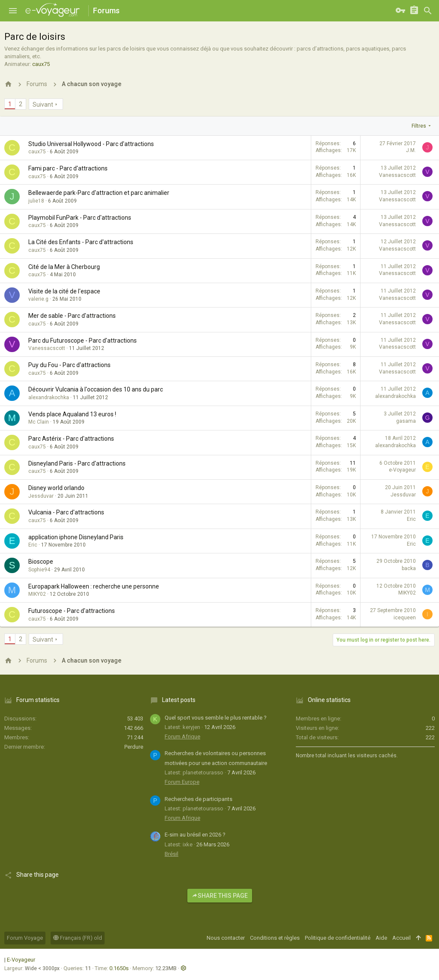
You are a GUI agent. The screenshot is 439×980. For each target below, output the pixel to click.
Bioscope (41, 562)
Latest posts (179, 700)
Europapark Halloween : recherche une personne (94, 586)
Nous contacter (226, 938)
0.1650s (119, 968)
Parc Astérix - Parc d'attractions (71, 439)
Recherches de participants (198, 799)
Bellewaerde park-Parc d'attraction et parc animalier (99, 193)
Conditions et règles (275, 938)
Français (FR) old (78, 938)
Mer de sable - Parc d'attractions (72, 316)
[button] (13, 11)
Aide (381, 938)
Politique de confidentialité (338, 938)
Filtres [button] (419, 126)
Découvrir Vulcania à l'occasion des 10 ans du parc (96, 389)
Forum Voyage (25, 938)
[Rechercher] (428, 11)
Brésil (171, 854)
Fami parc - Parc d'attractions (68, 168)
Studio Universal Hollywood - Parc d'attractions (91, 144)
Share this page (220, 896)
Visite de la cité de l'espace (64, 291)
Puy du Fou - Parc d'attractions (69, 365)
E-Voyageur (21, 960)
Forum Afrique (182, 736)
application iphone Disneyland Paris (76, 537)
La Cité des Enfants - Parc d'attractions (81, 242)
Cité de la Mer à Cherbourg (64, 267)
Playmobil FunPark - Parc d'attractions (80, 218)
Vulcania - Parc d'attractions (66, 512)
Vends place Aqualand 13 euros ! (72, 414)
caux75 (41, 64)
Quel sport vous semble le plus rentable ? (216, 718)
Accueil (401, 938)
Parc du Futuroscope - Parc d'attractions (83, 341)
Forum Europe (182, 782)
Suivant (43, 105)
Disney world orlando (56, 488)
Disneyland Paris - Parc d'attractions (77, 463)
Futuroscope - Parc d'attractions (72, 611)
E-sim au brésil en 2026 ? (195, 835)
